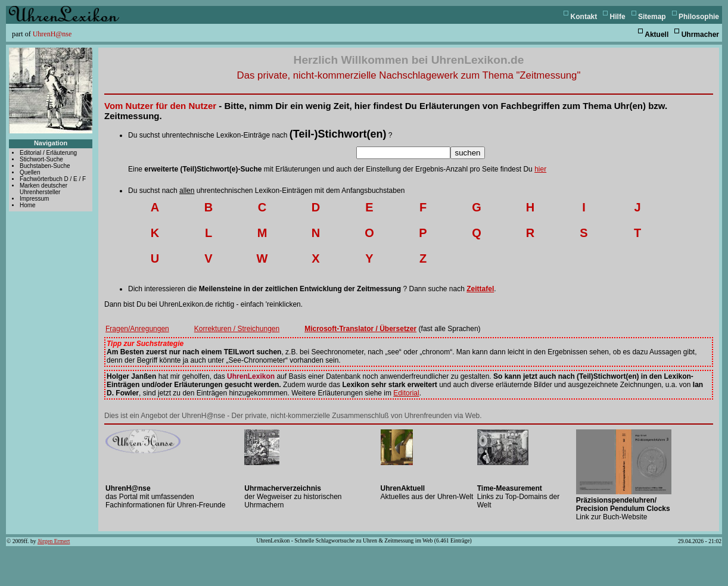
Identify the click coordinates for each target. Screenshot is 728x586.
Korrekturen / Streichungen (237, 329)
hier (540, 169)
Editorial (406, 393)
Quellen (30, 172)
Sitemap (652, 17)
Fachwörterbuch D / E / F (53, 179)
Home (28, 205)
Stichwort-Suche (41, 159)
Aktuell (657, 35)
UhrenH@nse (52, 34)
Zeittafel (480, 289)
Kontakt (584, 17)
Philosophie (699, 17)
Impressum (34, 199)
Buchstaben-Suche (45, 166)
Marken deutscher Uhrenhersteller (43, 189)
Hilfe (618, 17)
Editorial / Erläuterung (48, 153)
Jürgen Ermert (54, 541)
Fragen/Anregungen (137, 329)
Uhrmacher (700, 35)
